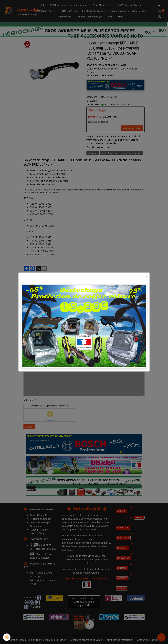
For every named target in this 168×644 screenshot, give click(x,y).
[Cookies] (7, 637)
